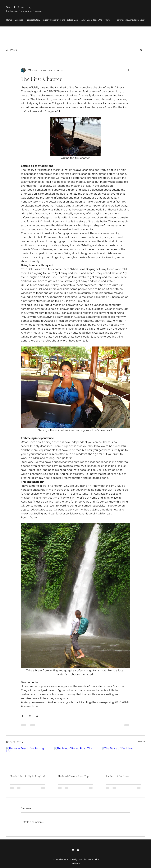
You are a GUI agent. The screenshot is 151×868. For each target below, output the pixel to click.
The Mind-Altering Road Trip (73, 776)
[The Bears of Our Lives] (123, 759)
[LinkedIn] (78, 850)
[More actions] (128, 70)
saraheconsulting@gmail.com (131, 20)
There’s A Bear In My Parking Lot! (27, 776)
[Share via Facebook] (22, 716)
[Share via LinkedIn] (37, 716)
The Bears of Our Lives (117, 776)
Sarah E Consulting (18, 7)
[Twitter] (73, 850)
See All (141, 742)
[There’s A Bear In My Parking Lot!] (28, 759)
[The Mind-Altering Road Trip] (76, 759)
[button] (141, 50)
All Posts (12, 50)
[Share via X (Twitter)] (30, 716)
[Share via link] (44, 716)
